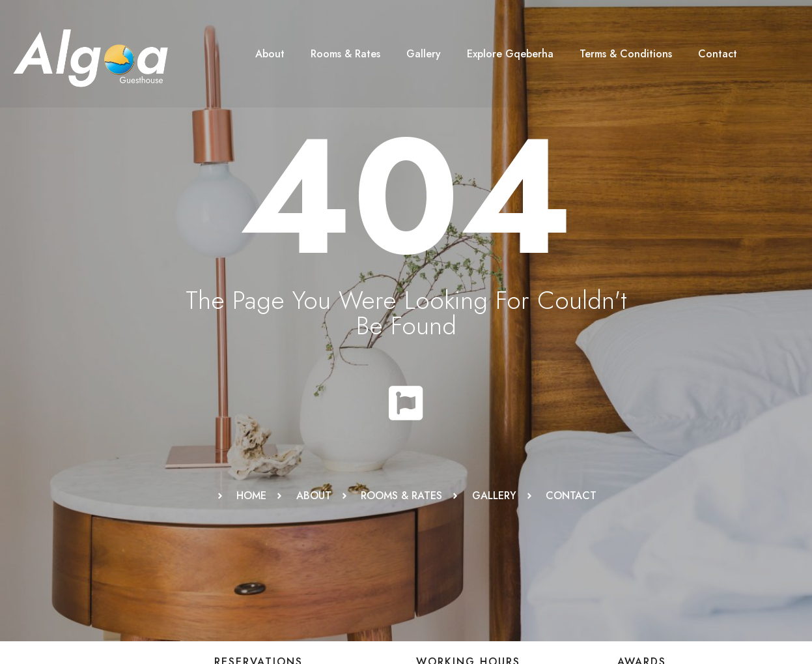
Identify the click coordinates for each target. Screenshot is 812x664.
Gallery (424, 54)
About (270, 54)
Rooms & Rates (345, 54)
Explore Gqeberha (510, 54)
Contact (718, 54)
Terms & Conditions (626, 54)
